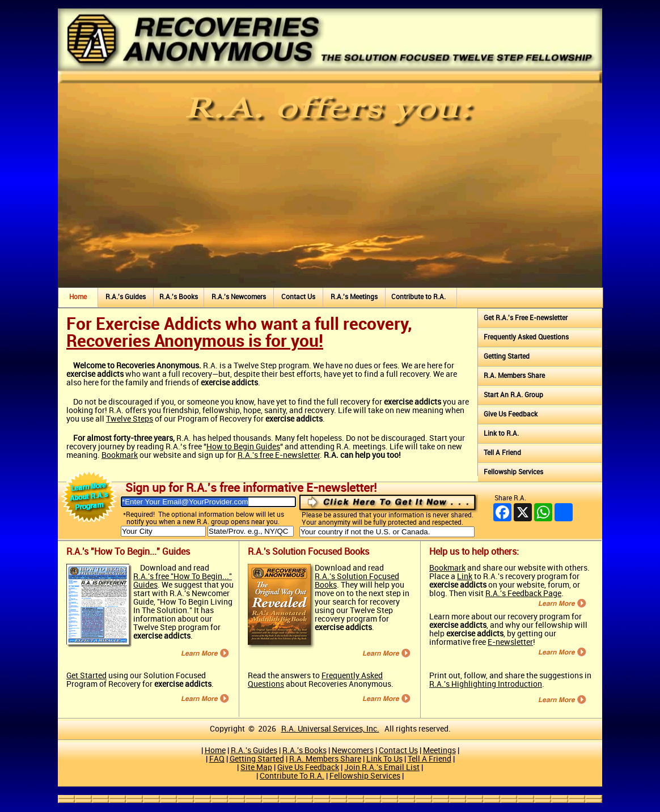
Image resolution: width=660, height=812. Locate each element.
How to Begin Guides (243, 447)
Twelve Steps (130, 419)
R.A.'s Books (179, 297)
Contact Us (298, 297)
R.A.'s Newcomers (239, 297)
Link (465, 577)
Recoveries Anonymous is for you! (195, 342)
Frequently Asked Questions (526, 337)
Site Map (256, 768)
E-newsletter (510, 642)
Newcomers (353, 751)
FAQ (217, 759)
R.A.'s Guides (126, 297)
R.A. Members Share (514, 376)
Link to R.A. (501, 434)
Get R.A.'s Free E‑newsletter (526, 318)
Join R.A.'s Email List (382, 768)
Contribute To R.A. (292, 776)
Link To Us (384, 759)
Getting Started (507, 357)
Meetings (439, 751)
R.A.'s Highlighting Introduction (486, 684)
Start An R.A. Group (513, 395)
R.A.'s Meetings (354, 297)
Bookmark (120, 455)
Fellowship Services (513, 472)
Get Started (86, 676)
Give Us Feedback (511, 414)
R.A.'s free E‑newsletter (279, 455)
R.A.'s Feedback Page (523, 594)
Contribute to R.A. (418, 297)
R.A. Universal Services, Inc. (330, 729)
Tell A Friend (502, 453)
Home (78, 297)
